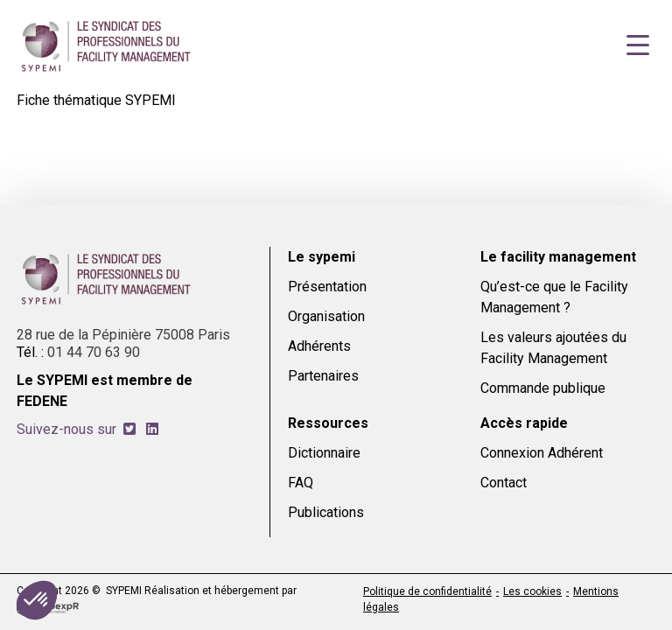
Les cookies (532, 591)
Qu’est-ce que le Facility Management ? (554, 297)
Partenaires (323, 376)
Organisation (326, 316)
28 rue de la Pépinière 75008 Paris (123, 335)
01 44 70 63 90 (94, 352)
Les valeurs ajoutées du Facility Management (553, 348)
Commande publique (543, 388)
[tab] (129, 429)
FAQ (301, 483)
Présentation (327, 287)
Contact (504, 483)
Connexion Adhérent (542, 453)
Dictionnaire (324, 453)
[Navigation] (638, 45)
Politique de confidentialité (427, 591)
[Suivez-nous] (129, 429)
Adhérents (319, 346)
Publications (326, 512)
